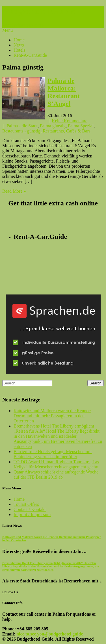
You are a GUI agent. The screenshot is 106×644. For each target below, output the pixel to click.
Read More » (14, 191)
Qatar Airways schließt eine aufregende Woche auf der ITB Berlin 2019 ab (56, 474)
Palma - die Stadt (22, 126)
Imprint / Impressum (32, 514)
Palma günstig (53, 126)
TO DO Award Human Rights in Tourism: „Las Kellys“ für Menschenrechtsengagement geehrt (56, 464)
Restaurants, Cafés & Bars (67, 131)
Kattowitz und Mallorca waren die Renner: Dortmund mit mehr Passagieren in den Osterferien (52, 416)
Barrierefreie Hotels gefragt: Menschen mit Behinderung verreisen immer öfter (53, 454)
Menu (7, 30)
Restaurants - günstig (21, 131)
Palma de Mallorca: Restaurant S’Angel (64, 92)
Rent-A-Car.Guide (30, 55)
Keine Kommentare (70, 121)
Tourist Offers (26, 504)
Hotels (20, 50)
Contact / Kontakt (30, 509)
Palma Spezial (81, 126)
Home (19, 40)
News (19, 45)
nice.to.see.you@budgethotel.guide (50, 634)
